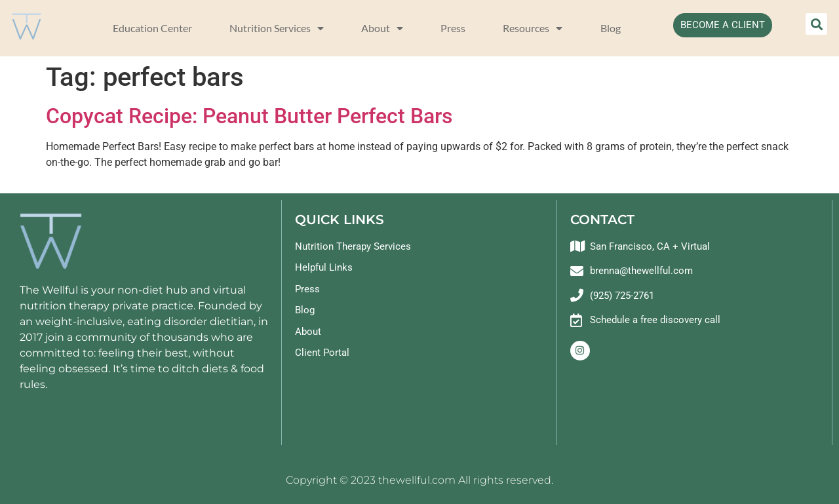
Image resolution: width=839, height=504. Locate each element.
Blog (611, 28)
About (382, 28)
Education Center (152, 28)
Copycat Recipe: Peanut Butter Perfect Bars (249, 116)
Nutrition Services (277, 28)
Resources (533, 28)
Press (453, 28)
